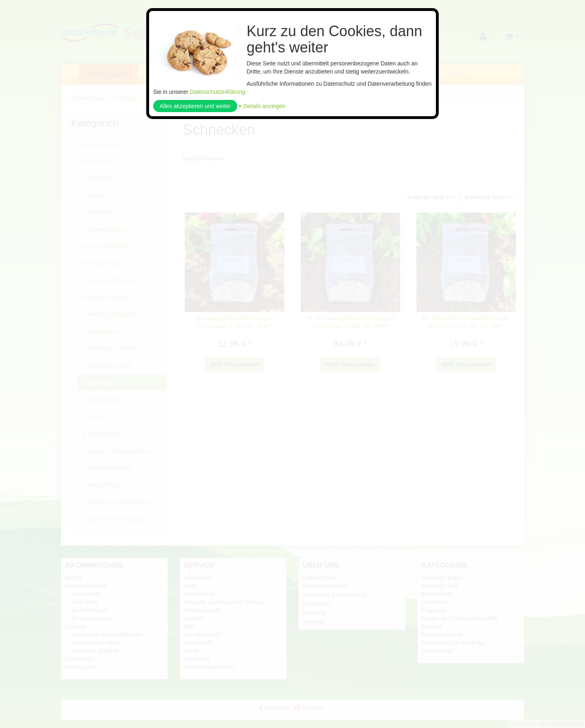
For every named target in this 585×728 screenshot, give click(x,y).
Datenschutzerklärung (217, 92)
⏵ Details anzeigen (262, 106)
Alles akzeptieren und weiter (195, 106)
